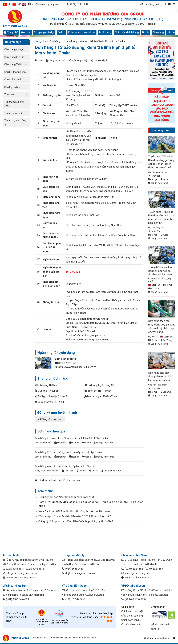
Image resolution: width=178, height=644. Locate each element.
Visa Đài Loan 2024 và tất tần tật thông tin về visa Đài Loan (74, 511)
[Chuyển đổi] (26, 64)
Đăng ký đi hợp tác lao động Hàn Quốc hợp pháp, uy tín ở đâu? (76, 521)
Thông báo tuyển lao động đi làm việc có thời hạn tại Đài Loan (160, 271)
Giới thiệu (26, 32)
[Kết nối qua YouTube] (169, 4)
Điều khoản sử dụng (132, 616)
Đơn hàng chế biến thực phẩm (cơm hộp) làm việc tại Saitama (161, 376)
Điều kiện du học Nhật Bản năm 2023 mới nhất (66, 497)
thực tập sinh (74, 480)
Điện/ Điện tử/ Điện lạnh (96, 60)
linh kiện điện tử (57, 480)
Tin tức (145, 32)
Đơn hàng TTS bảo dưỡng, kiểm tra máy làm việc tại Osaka (68, 452)
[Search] (174, 4)
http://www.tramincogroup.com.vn (77, 367)
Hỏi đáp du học (12, 87)
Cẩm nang (158, 32)
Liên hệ (171, 32)
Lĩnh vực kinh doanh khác (82, 32)
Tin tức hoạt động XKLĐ (14, 104)
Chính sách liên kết (131, 620)
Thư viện (9, 94)
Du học (61, 32)
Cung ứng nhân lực (44, 32)
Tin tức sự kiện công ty (15, 122)
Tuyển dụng (105, 32)
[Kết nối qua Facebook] (166, 4)
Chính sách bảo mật (132, 611)
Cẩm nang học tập (14, 57)
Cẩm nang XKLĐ (13, 64)
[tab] (89, 421)
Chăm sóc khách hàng (127, 32)
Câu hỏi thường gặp (15, 72)
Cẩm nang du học (14, 49)
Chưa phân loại (13, 79)
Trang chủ (11, 32)
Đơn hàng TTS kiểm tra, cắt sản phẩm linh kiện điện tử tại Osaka (71, 438)
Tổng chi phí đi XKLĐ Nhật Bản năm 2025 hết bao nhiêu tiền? (75, 516)
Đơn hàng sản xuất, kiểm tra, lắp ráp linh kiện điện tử (64, 466)
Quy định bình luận (131, 624)
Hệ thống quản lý (152, 4)
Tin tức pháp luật (14, 113)
